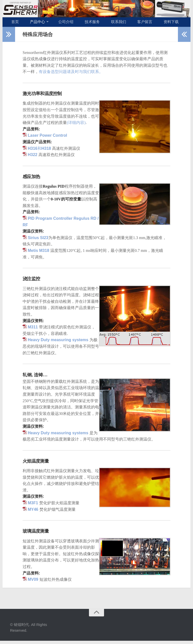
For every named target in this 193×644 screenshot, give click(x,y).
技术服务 (83, 23)
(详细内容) (76, 126)
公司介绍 (60, 23)
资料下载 (152, 23)
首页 (14, 23)
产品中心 (33, 23)
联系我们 (106, 23)
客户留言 (129, 23)
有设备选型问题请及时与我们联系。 (71, 75)
